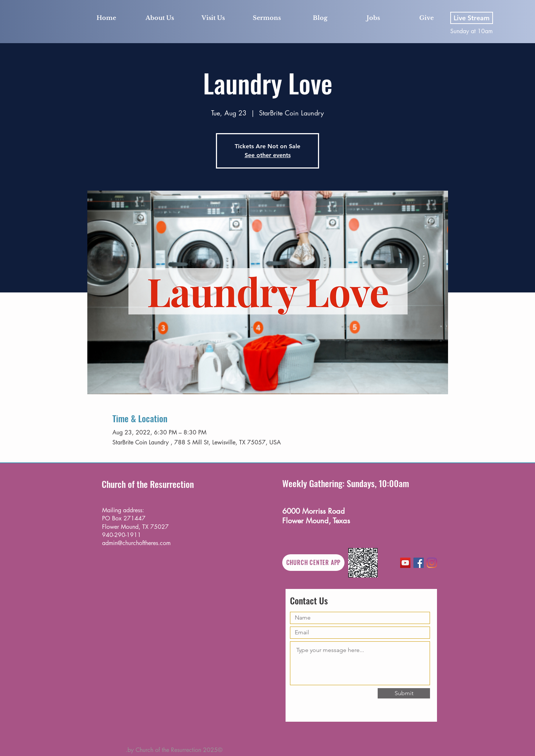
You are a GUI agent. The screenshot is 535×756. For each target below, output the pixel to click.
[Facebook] (419, 563)
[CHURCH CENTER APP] (313, 563)
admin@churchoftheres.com (136, 543)
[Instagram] (432, 563)
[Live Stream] (472, 18)
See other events (268, 155)
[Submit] (404, 693)
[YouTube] (405, 563)
